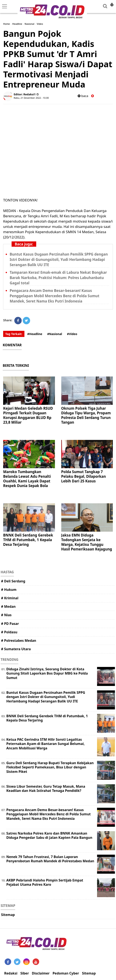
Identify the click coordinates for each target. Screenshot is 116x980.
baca (83, 96)
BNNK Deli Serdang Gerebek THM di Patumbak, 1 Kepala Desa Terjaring (28, 540)
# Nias (6, 615)
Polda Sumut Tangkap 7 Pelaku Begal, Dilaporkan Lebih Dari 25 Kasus (84, 476)
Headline (17, 24)
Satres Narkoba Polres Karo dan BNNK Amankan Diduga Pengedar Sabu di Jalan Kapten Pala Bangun (49, 836)
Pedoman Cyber (66, 973)
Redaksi (11, 973)
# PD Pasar (10, 624)
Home (7, 24)
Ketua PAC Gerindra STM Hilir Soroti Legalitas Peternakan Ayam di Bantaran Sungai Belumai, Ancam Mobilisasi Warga (45, 744)
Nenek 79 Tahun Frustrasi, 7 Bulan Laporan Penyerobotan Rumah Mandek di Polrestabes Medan (50, 859)
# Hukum (9, 590)
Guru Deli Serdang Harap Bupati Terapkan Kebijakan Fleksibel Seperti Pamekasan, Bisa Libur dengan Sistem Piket (50, 767)
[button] (112, 3)
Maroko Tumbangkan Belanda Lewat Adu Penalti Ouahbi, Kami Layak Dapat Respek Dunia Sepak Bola (27, 479)
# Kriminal (10, 598)
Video (40, 24)
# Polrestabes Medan (19, 641)
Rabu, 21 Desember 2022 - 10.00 (31, 98)
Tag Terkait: (14, 334)
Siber (25, 973)
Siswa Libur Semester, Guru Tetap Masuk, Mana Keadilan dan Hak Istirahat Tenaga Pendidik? (46, 789)
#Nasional (55, 334)
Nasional (29, 24)
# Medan (8, 606)
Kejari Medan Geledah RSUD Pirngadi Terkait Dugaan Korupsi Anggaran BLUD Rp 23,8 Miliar (28, 415)
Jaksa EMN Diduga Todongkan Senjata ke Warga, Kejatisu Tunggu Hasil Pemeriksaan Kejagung (87, 542)
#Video (72, 334)
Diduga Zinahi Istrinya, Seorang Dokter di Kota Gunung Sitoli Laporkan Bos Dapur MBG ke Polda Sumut (47, 673)
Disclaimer (41, 973)
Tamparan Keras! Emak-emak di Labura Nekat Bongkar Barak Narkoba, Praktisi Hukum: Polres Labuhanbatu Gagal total (58, 278)
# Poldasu (9, 632)
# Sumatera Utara (16, 649)
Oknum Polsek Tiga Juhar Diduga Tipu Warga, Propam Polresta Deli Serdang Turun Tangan (86, 415)
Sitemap (8, 915)
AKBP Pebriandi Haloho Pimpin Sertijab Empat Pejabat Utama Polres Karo (45, 882)
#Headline (35, 334)
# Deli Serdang (13, 581)
